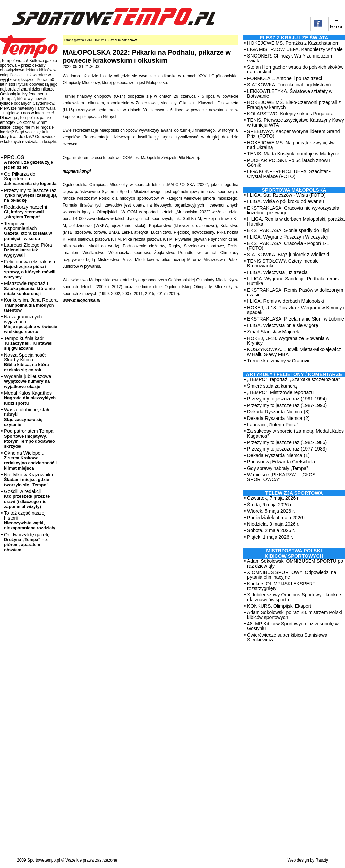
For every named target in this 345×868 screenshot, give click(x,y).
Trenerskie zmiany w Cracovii (278, 361)
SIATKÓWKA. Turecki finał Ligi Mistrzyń (289, 85)
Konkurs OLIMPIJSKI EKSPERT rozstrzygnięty (281, 586)
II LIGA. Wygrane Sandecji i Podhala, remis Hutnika (293, 281)
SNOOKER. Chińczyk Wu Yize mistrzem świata (290, 58)
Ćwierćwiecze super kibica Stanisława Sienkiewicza (287, 637)
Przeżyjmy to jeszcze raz (30, 195)
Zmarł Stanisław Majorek (273, 332)
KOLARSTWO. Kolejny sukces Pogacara (290, 114)
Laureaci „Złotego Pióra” (273, 425)
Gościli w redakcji (27, 499)
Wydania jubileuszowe (28, 381)
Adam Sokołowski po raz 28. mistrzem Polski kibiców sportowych (295, 615)
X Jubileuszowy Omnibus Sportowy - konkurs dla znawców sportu (295, 597)
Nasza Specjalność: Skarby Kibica (27, 362)
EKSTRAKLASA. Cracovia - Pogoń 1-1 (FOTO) (288, 246)
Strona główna (74, 40)
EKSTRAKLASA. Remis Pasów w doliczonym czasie (295, 292)
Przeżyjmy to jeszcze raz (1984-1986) (287, 442)
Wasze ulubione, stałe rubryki (27, 417)
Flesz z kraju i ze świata (294, 38)
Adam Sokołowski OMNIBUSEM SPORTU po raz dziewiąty (295, 563)
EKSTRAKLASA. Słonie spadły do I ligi (288, 230)
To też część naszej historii (30, 520)
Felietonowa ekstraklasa (30, 269)
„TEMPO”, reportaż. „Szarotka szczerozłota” (293, 379)
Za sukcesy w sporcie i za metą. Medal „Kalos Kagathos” (295, 433)
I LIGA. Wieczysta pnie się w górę (283, 325)
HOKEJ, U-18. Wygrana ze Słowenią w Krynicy (288, 341)
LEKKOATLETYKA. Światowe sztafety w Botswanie (290, 94)
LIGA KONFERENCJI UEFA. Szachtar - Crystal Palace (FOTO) (289, 174)
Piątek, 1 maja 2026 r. (270, 537)
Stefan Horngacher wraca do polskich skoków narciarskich (295, 69)
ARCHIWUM (96, 40)
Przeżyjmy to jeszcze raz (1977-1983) (287, 449)
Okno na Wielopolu (30, 460)
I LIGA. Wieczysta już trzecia (277, 272)
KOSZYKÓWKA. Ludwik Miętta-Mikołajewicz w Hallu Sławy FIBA (294, 352)
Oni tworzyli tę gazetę (27, 542)
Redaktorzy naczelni (25, 212)
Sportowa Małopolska (294, 190)
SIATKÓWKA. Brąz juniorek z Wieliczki (288, 255)
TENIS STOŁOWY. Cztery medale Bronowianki (283, 263)
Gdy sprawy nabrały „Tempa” (278, 468)
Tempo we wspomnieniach (28, 231)
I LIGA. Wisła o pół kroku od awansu (286, 201)
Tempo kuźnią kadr (28, 343)
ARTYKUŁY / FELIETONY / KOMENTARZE (294, 374)
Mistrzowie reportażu (29, 288)
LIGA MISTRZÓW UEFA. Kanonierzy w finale (295, 49)
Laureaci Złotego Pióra (28, 250)
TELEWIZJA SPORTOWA (294, 493)
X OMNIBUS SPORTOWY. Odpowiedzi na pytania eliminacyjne (292, 575)
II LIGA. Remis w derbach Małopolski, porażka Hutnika (296, 222)
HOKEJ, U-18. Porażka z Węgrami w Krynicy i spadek (296, 310)
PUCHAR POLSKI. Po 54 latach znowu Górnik (289, 163)
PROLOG (29, 162)
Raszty (322, 860)
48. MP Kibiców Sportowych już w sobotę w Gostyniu (293, 626)
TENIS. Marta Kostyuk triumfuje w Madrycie (293, 154)
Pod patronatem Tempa (30, 439)
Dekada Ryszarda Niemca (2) (278, 418)
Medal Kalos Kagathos (30, 398)
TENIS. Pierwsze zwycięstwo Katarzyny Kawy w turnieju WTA (296, 122)
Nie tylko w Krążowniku (29, 480)
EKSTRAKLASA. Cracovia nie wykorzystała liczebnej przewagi (293, 210)
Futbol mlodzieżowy (122, 40)
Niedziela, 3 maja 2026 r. (273, 524)
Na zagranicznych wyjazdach (31, 324)
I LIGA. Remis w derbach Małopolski (286, 301)
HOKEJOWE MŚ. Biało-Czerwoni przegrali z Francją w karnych (294, 105)
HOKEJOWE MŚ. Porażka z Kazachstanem (293, 43)
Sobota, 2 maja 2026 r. (271, 530)
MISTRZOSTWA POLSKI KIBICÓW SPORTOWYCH (294, 553)
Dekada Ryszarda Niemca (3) (278, 412)
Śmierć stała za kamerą (272, 386)
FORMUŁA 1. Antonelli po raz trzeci (284, 78)
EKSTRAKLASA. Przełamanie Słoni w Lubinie (296, 319)
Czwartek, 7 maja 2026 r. (273, 498)
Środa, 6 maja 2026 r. (270, 505)
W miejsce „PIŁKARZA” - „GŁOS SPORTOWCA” (281, 477)
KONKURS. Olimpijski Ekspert (279, 606)
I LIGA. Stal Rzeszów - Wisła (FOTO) (286, 195)
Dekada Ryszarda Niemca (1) (278, 455)
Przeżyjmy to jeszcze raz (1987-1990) (287, 405)
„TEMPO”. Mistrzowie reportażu (280, 392)
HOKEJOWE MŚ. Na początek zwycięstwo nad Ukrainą (292, 145)
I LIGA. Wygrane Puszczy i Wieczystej (287, 237)
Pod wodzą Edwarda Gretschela (281, 462)
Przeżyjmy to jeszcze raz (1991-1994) (287, 399)
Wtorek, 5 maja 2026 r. (271, 511)
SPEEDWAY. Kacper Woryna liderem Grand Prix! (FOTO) (294, 134)
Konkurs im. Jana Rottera (31, 305)
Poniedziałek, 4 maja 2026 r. (277, 518)
